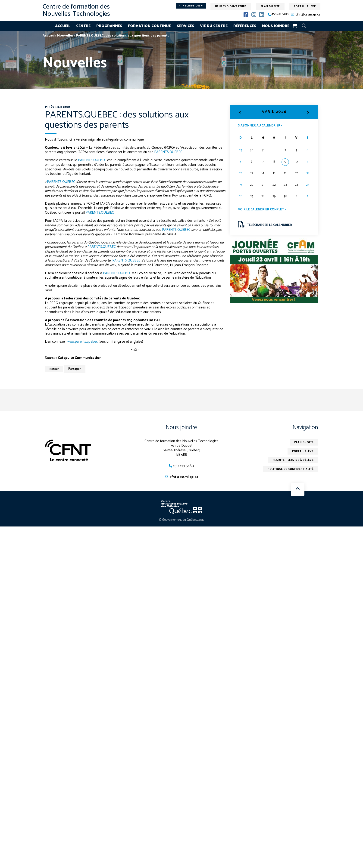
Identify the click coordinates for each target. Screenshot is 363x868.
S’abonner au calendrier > (260, 125)
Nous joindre (276, 26)
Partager (76, 369)
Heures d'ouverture (231, 6)
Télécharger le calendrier (265, 225)
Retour (55, 369)
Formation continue (149, 26)
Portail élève (305, 6)
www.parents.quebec (83, 342)
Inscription (191, 6)
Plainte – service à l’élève (293, 460)
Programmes (109, 26)
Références (245, 26)
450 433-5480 (280, 14)
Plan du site (270, 6)
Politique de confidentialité (290, 469)
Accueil (63, 26)
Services (186, 26)
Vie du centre (214, 26)
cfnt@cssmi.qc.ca (308, 15)
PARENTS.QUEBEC (169, 152)
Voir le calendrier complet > (262, 210)
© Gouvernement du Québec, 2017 (182, 520)
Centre (83, 26)
